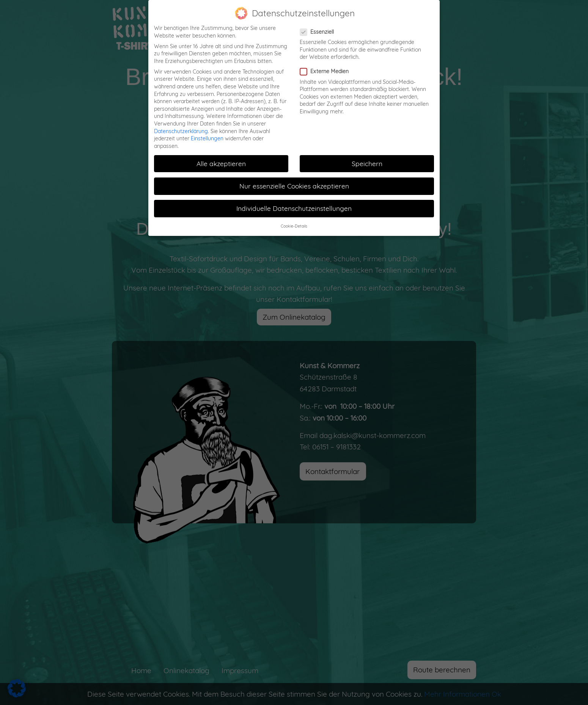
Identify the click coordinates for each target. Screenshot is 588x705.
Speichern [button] (367, 163)
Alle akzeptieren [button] (221, 163)
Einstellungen (207, 138)
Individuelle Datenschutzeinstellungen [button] (294, 208)
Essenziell (319, 32)
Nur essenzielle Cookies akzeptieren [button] (294, 186)
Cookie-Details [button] (294, 226)
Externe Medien (327, 71)
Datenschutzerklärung (181, 131)
